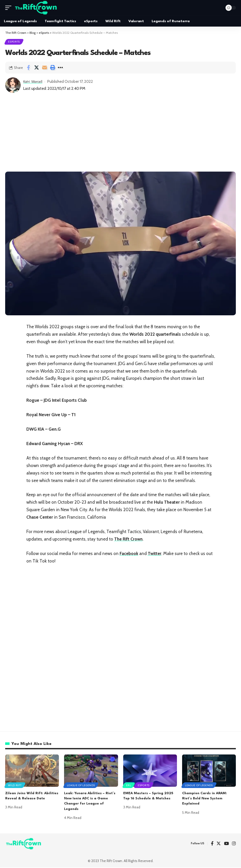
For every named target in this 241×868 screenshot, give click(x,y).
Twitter (156, 554)
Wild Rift (15, 785)
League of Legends (81, 785)
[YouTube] (226, 844)
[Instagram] (234, 844)
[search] (217, 8)
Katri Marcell (34, 82)
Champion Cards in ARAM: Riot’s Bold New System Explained (204, 799)
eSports (14, 42)
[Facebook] (212, 844)
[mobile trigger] (10, 8)
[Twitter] (219, 844)
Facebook (129, 554)
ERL (129, 785)
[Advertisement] (120, 133)
